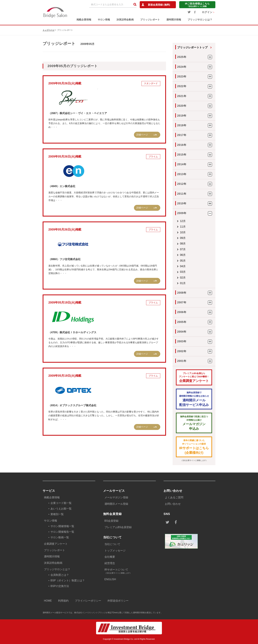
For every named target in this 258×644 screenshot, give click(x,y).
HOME (48, 601)
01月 (183, 283)
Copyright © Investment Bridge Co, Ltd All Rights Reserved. (129, 639)
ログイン (207, 12)
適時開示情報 (174, 19)
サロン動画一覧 (60, 537)
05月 (183, 261)
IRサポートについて (130, 571)
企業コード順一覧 (61, 503)
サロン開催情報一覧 (62, 526)
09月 (183, 238)
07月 (183, 249)
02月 (183, 278)
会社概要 (110, 557)
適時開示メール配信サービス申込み (194, 399)
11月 (183, 227)
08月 (183, 244)
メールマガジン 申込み (194, 423)
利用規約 (63, 601)
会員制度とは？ (60, 575)
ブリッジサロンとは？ (200, 19)
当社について (112, 544)
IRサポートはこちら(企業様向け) (194, 447)
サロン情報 (104, 19)
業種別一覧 (57, 514)
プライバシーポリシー (88, 601)
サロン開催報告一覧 (62, 532)
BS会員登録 (111, 521)
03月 (183, 272)
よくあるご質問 (174, 497)
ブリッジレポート (150, 19)
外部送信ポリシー (118, 601)
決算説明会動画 (125, 19)
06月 (183, 255)
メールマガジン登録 (116, 497)
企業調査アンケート (194, 377)
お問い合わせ (173, 504)
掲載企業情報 (84, 19)
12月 (183, 221)
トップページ (49, 30)
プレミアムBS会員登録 (118, 527)
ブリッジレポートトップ (192, 47)
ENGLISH (110, 579)
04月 (183, 266)
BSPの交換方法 (60, 586)
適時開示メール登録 (116, 504)
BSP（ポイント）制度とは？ (68, 580)
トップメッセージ (115, 551)
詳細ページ (142, 135)
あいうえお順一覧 (61, 509)
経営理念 (110, 563)
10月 (183, 232)
